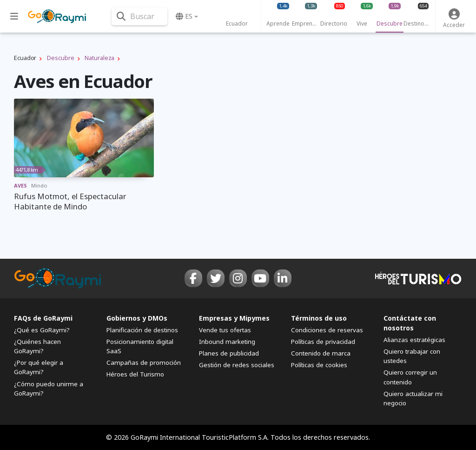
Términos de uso (319, 318)
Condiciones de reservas (327, 330)
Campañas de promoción (144, 363)
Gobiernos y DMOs (137, 318)
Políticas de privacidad (323, 342)
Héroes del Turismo (135, 374)
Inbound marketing (227, 342)
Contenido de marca (321, 353)
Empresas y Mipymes (234, 318)
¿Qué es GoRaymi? (42, 330)
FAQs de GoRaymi (43, 318)
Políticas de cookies (319, 365)
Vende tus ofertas (225, 330)
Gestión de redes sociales (237, 365)
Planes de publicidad (229, 353)
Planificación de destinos (142, 330)
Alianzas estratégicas (414, 340)
